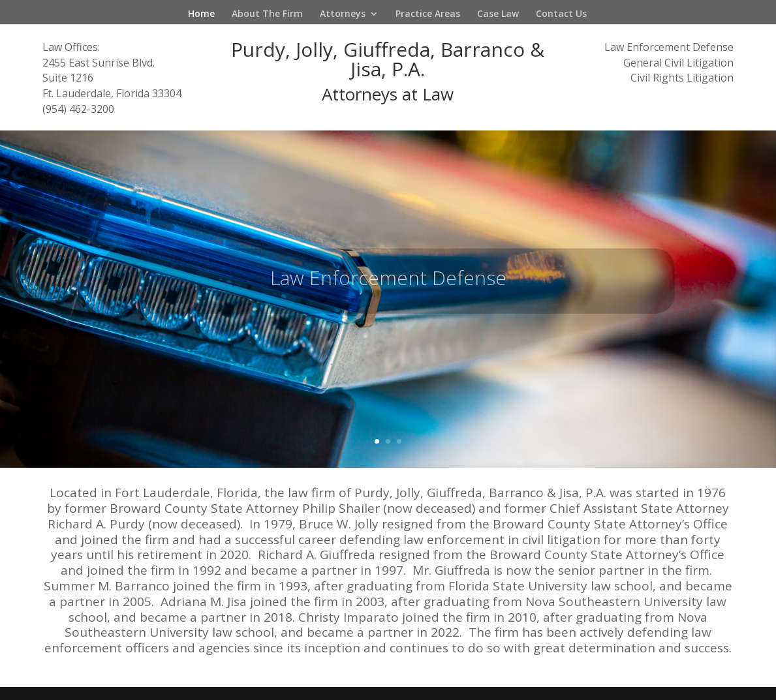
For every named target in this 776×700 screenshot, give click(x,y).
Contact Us (561, 14)
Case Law (498, 14)
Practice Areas (428, 14)
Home (201, 14)
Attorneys (343, 14)
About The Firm (267, 14)
